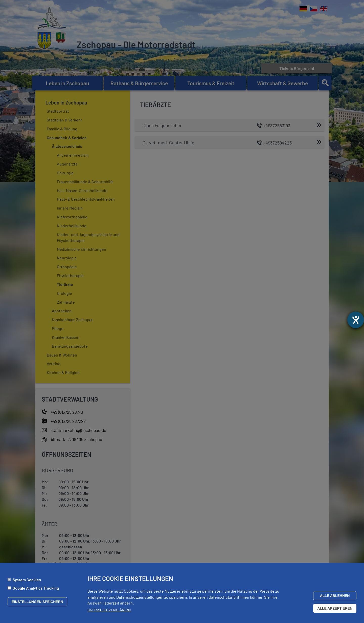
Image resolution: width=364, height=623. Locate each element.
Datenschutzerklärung (109, 610)
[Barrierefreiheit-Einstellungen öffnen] (356, 320)
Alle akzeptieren (335, 608)
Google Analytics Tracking (36, 588)
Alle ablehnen (335, 596)
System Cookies (27, 580)
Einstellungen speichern (37, 602)
